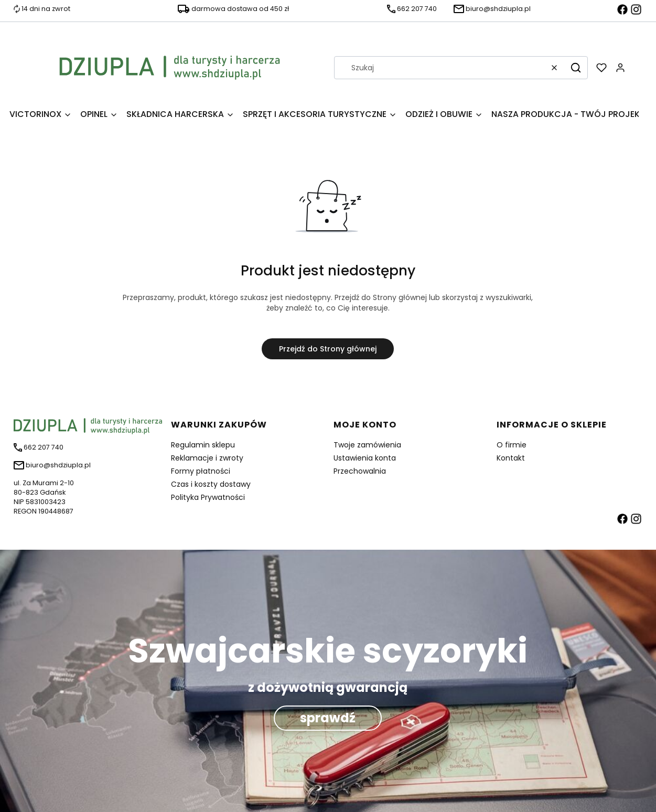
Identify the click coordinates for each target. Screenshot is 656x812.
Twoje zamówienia (367, 445)
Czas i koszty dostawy (211, 484)
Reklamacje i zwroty (207, 458)
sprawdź (328, 718)
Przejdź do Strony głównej (328, 349)
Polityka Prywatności (208, 497)
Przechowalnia (360, 471)
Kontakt (511, 458)
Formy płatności (201, 471)
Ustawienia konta (365, 458)
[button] (576, 68)
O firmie (512, 445)
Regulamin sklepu (203, 445)
